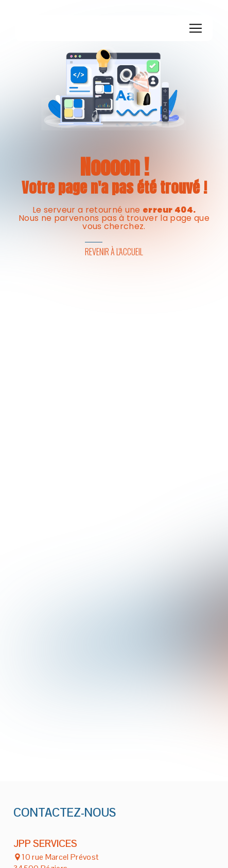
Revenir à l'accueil (114, 252)
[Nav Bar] (196, 28)
